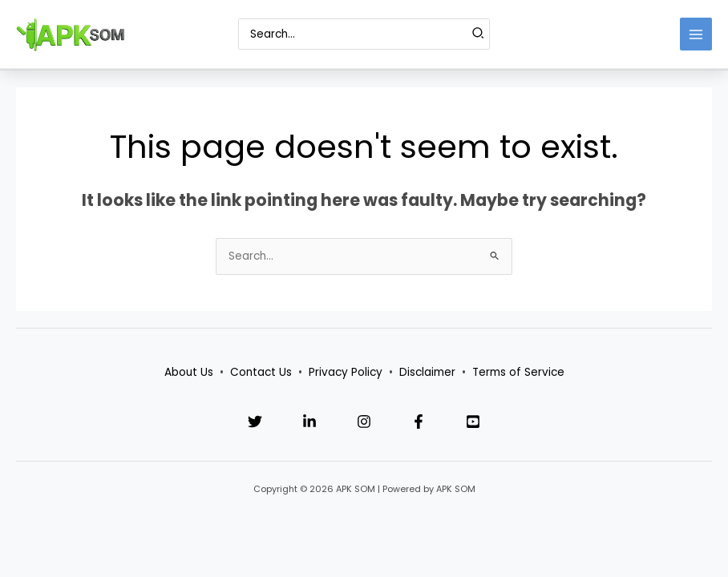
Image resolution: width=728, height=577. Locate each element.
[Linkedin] (309, 422)
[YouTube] (473, 422)
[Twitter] (255, 422)
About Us (189, 372)
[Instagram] (364, 422)
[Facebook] (419, 422)
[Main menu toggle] (696, 34)
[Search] (479, 34)
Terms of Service (518, 372)
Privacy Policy (346, 372)
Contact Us (261, 372)
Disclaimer (427, 372)
